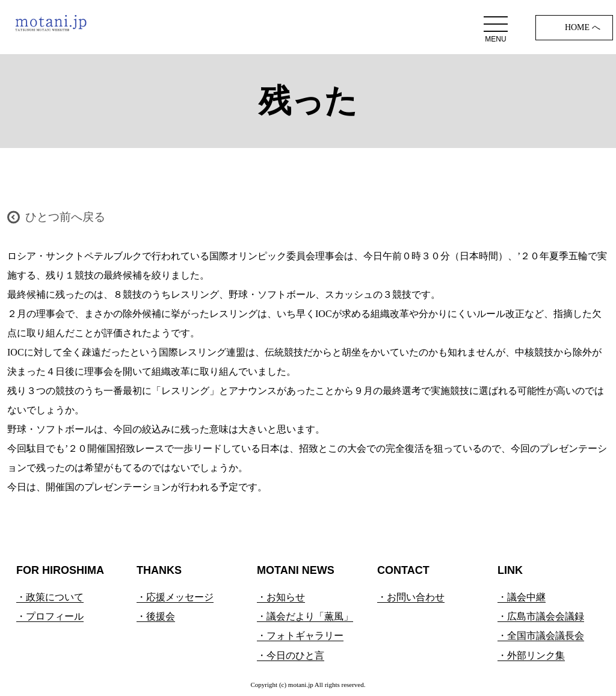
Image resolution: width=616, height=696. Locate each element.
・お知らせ (281, 597)
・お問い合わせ (411, 597)
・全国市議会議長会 (541, 636)
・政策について (50, 597)
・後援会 (156, 616)
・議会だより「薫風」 (305, 616)
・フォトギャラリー (300, 636)
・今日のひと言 (291, 655)
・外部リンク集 (531, 655)
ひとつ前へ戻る (65, 217)
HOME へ (583, 27)
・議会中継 (522, 597)
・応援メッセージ (175, 597)
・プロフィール (50, 616)
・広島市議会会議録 (541, 616)
